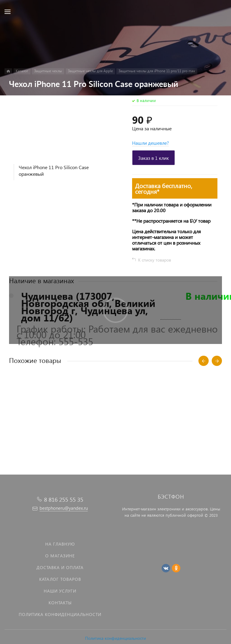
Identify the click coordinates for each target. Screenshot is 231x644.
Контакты (60, 603)
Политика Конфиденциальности (60, 614)
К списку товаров (155, 260)
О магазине (60, 556)
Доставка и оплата (60, 567)
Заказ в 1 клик (153, 158)
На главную (60, 544)
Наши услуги (60, 591)
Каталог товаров (60, 579)
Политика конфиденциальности (115, 638)
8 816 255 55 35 (64, 499)
